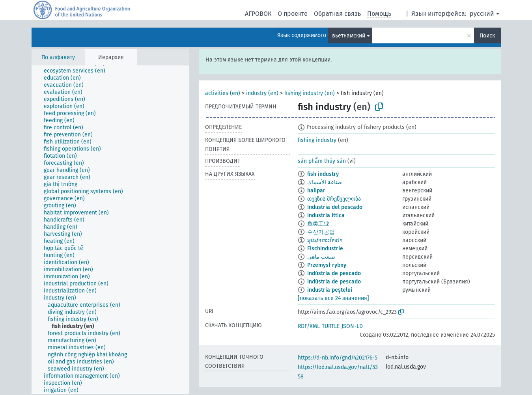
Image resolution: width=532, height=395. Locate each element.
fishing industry (317, 140)
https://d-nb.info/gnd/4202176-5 (338, 358)
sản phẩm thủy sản (322, 161)
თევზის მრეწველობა (334, 199)
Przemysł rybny (327, 265)
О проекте (293, 14)
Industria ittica (326, 215)
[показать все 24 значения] (333, 298)
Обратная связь (337, 14)
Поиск (487, 36)
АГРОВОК (258, 14)
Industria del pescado (335, 207)
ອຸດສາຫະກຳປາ (325, 240)
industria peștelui (330, 290)
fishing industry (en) (310, 93)
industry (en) (262, 93)
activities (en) (223, 93)
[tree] (110, 230)
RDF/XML (309, 326)
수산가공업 (321, 232)
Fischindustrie (325, 249)
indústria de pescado (334, 273)
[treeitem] (78, 71)
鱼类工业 (318, 224)
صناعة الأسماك (325, 182)
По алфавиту (58, 57)
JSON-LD (352, 326)
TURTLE (331, 326)
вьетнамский (349, 36)
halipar (316, 191)
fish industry (323, 174)
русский (482, 14)
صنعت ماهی (321, 257)
